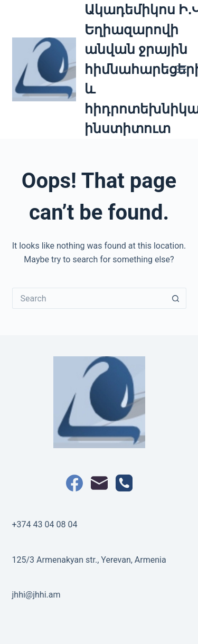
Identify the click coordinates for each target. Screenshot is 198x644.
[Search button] (176, 298)
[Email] (99, 483)
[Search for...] (89, 298)
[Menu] (182, 69)
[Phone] (124, 483)
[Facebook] (74, 483)
